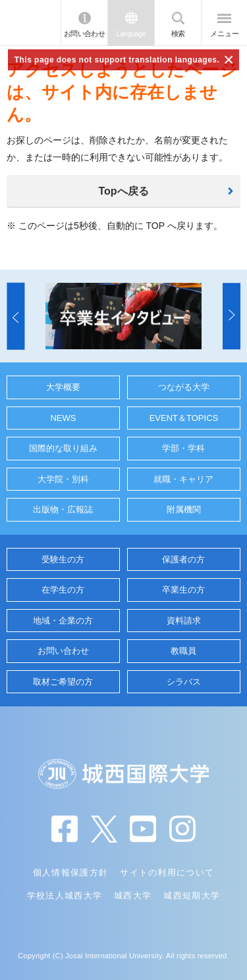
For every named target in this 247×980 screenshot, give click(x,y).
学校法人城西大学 (65, 895)
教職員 (183, 651)
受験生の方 (63, 559)
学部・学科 (183, 448)
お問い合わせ (85, 34)
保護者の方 (183, 559)
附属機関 (184, 509)
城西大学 (133, 895)
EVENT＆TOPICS (184, 418)
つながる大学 (184, 387)
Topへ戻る (123, 191)
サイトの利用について (167, 872)
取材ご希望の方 (63, 682)
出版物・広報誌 (63, 509)
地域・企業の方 (63, 621)
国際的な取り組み (63, 448)
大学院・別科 (63, 479)
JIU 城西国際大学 (30, 23)
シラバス (184, 682)
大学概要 (63, 387)
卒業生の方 (183, 590)
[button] (15, 316)
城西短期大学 (192, 895)
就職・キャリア (183, 479)
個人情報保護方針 (70, 872)
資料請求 (184, 621)
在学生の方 (63, 590)
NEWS (63, 418)
